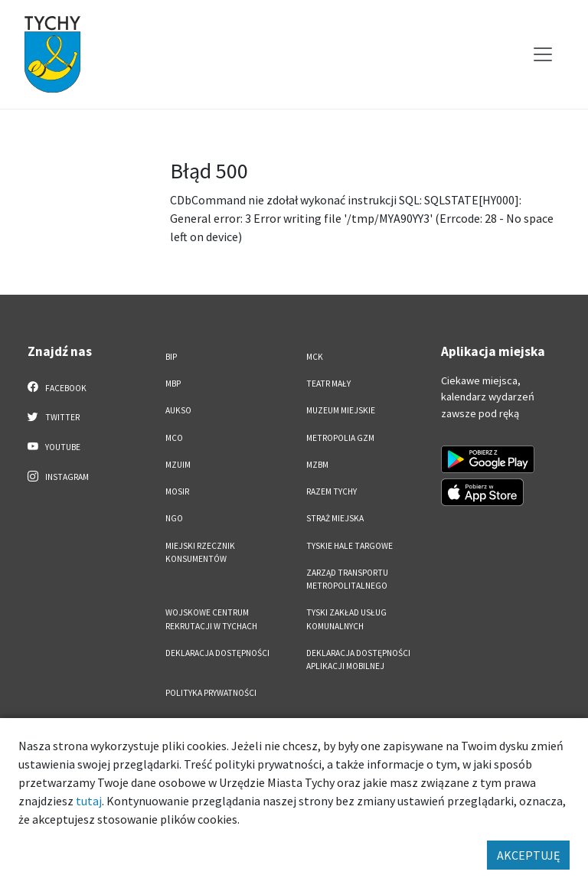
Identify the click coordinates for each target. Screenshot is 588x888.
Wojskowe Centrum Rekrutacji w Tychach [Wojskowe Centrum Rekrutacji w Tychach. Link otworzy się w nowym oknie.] (211, 619)
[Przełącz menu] (543, 54)
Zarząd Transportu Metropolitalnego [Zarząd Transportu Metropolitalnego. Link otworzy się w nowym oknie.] (347, 579)
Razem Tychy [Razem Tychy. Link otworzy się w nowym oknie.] (332, 491)
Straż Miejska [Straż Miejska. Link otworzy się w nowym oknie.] (335, 518)
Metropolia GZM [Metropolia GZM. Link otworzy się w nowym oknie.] (340, 438)
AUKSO (178, 410)
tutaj (89, 801)
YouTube (54, 446)
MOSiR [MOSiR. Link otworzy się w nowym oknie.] (177, 491)
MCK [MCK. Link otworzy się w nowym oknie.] (315, 357)
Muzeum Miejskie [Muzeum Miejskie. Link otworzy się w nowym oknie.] (341, 410)
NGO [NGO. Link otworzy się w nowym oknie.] (174, 518)
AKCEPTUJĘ (528, 855)
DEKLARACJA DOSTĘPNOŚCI (217, 653)
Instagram (58, 476)
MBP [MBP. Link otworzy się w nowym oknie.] (173, 384)
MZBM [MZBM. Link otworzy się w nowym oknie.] (317, 465)
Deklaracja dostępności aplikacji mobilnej (358, 659)
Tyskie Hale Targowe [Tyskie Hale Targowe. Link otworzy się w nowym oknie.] (350, 546)
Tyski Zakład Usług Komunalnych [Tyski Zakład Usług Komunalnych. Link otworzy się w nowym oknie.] (346, 619)
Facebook (57, 387)
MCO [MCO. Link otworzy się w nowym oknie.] (174, 438)
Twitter (54, 416)
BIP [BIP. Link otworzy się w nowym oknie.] (171, 357)
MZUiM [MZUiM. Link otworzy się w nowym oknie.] (178, 465)
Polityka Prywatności (211, 693)
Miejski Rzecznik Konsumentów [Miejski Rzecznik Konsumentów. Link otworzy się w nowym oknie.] (200, 552)
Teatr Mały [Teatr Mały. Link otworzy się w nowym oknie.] (328, 384)
